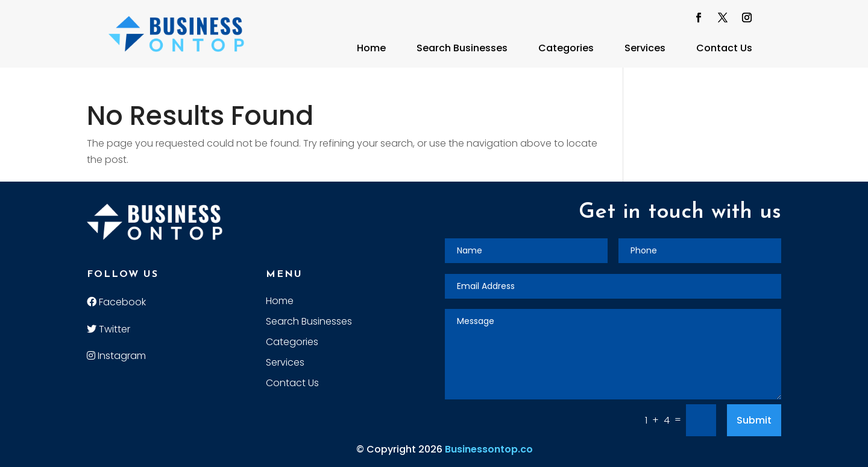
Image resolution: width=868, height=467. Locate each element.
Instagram (116, 356)
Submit (754, 420)
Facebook (116, 302)
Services (645, 48)
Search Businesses (462, 48)
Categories (566, 48)
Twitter (108, 329)
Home (371, 48)
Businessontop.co (489, 449)
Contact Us (724, 48)
